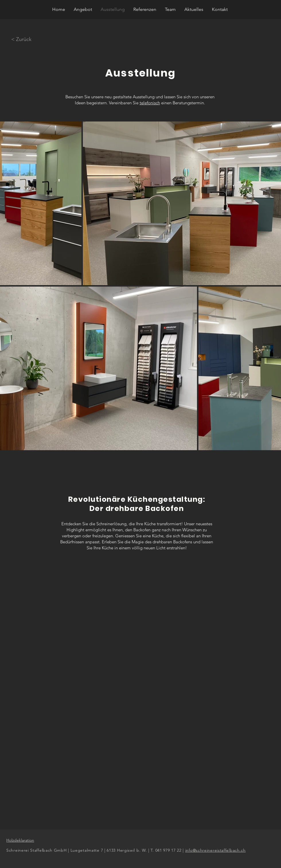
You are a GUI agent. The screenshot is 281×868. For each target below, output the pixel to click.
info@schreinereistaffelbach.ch (215, 850)
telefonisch (150, 103)
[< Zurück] (21, 39)
